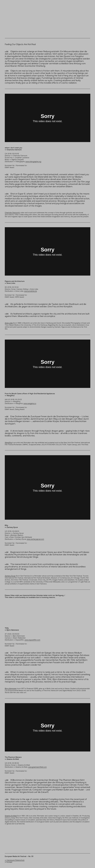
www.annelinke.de (30, 291)
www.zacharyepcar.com (35, 539)
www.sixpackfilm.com (32, 640)
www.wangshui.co (30, 403)
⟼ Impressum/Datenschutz (15, 860)
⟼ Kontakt (9, 862)
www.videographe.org (33, 162)
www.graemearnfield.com (37, 767)
